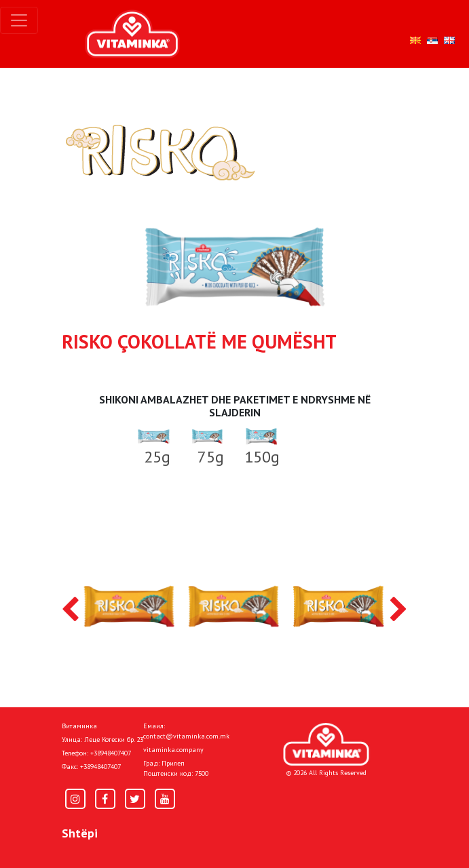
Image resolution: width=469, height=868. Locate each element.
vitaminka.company (173, 750)
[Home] (326, 744)
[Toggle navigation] (19, 20)
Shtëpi (80, 833)
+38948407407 (111, 753)
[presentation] (70, 610)
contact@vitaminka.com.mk (186, 736)
